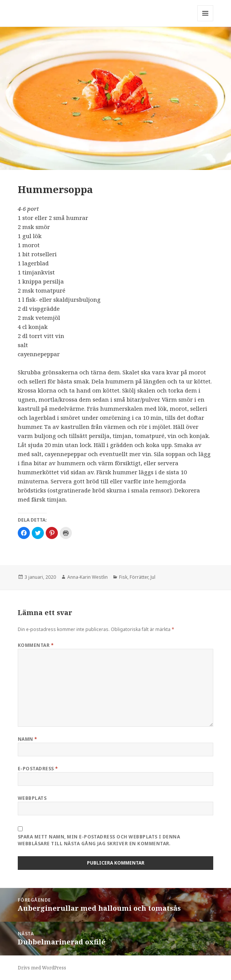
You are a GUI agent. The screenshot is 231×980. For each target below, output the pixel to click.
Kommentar (36, 645)
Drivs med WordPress (42, 968)
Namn (28, 739)
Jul (153, 577)
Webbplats (32, 798)
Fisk (123, 577)
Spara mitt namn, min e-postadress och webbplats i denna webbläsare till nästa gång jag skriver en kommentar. (99, 840)
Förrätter (139, 577)
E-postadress (38, 769)
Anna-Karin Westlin (88, 577)
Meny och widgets (205, 21)
